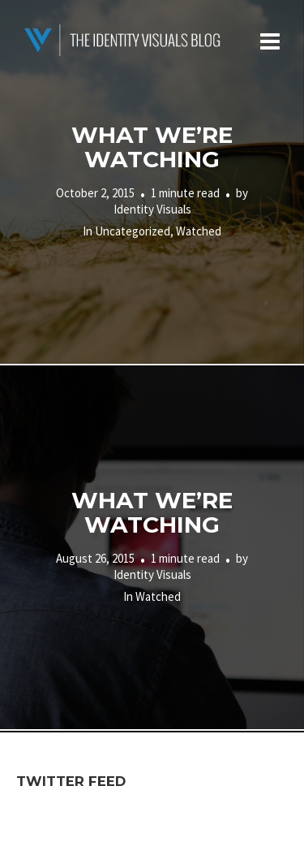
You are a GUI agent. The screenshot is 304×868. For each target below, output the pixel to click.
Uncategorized (133, 231)
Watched (199, 231)
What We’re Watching (152, 147)
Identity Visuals (152, 209)
